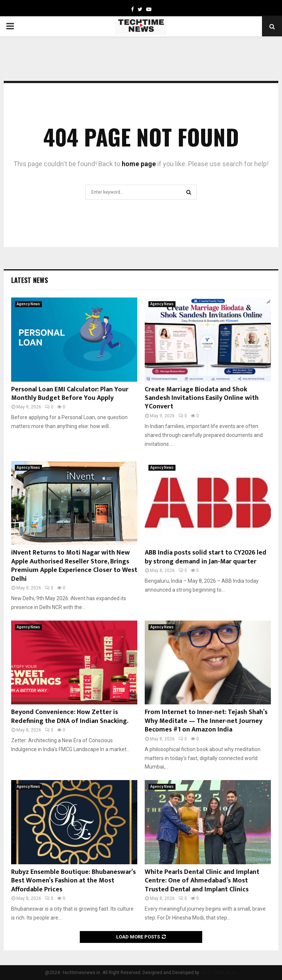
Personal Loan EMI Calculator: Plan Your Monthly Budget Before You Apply (70, 394)
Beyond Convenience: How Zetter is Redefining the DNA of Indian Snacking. (70, 716)
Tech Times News (219, 973)
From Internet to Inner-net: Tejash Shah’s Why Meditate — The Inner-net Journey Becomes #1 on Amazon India (206, 721)
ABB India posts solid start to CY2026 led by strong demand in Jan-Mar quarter (206, 557)
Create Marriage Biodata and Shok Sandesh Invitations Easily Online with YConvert (202, 398)
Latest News (29, 280)
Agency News (28, 304)
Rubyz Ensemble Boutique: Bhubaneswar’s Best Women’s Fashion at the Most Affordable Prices (73, 881)
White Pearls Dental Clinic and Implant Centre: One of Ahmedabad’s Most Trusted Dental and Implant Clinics (202, 881)
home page (139, 164)
